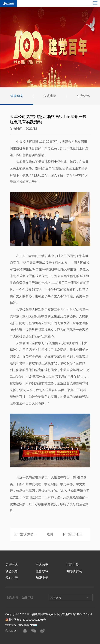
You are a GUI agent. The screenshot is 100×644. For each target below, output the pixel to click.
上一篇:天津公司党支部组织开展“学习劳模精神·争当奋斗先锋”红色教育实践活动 (26, 535)
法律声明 (28, 598)
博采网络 (24, 625)
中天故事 (42, 565)
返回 (50, 535)
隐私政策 (13, 598)
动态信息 (12, 571)
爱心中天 (12, 578)
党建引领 (72, 565)
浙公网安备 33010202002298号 (26, 620)
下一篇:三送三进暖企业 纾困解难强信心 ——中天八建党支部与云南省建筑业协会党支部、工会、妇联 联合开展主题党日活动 (74, 535)
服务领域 (42, 571)
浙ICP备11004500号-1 (79, 614)
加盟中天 (42, 578)
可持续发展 (74, 571)
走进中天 (12, 565)
